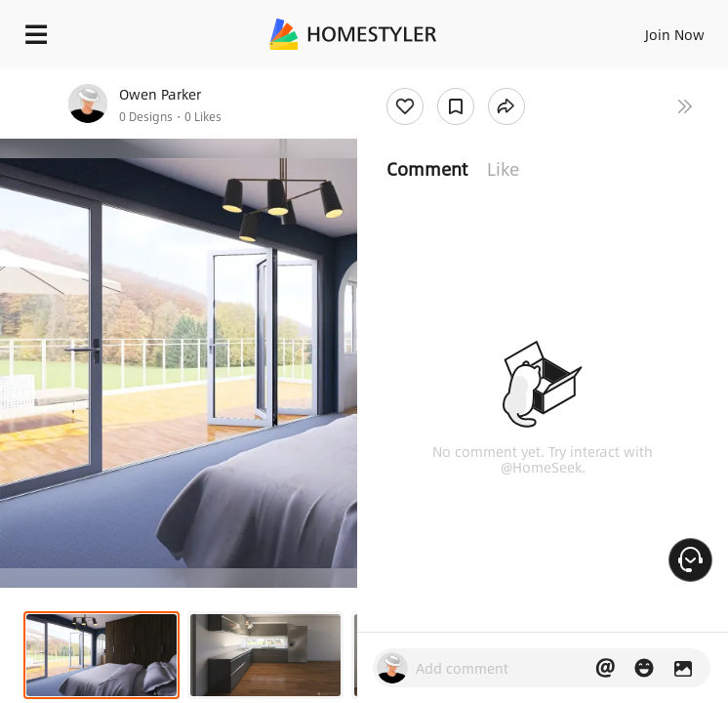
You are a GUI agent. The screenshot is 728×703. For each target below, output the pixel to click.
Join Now (675, 34)
